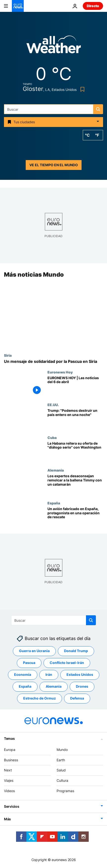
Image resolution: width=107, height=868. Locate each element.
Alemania (56, 470)
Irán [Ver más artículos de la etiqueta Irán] (49, 674)
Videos (9, 791)
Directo (93, 6)
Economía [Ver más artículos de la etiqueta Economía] (23, 674)
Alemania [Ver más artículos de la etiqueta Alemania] (54, 686)
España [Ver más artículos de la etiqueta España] (25, 686)
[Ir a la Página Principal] (18, 6)
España (54, 503)
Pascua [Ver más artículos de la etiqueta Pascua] (29, 663)
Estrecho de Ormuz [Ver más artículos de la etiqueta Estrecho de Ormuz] (40, 698)
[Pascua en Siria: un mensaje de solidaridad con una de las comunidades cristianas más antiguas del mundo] (53, 362)
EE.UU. (53, 405)
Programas (65, 791)
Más (7, 819)
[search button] (98, 109)
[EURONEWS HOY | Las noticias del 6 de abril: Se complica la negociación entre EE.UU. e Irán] (75, 386)
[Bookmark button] (81, 89)
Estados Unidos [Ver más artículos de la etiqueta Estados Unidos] (80, 674)
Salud (61, 770)
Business (11, 760)
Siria (8, 355)
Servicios (11, 806)
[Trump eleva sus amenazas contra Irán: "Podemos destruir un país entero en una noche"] (75, 419)
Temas (9, 738)
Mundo (62, 750)
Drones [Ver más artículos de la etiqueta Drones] (82, 686)
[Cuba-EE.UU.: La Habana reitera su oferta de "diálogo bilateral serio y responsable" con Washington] (75, 452)
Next (8, 770)
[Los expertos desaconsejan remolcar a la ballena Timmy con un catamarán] (75, 485)
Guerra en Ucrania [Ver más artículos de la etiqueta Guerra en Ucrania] (34, 651)
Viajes (9, 780)
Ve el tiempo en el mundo (54, 165)
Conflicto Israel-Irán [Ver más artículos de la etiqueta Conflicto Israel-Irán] (67, 663)
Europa (10, 750)
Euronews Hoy (60, 372)
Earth (61, 760)
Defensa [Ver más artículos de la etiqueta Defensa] (77, 698)
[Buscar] (53, 109)
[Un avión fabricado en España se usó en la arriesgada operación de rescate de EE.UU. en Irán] (75, 517)
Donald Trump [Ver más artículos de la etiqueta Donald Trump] (76, 651)
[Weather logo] (54, 46)
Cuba (52, 437)
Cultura (62, 780)
